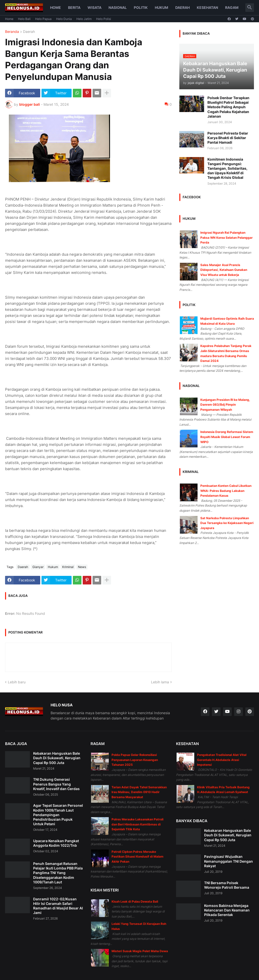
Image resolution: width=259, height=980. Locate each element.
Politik (141, 7)
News (82, 567)
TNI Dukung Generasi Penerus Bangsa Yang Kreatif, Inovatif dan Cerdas (56, 784)
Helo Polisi (104, 19)
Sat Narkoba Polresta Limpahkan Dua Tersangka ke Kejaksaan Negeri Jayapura (227, 523)
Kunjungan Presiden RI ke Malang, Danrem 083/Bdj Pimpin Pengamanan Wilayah (225, 405)
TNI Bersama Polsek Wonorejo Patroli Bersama (227, 885)
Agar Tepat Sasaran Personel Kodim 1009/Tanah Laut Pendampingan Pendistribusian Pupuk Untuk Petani (58, 815)
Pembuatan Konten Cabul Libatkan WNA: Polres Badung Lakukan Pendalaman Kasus (226, 491)
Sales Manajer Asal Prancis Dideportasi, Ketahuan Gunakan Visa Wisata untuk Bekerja (224, 270)
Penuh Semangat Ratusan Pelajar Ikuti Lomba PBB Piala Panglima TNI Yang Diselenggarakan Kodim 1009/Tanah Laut (58, 873)
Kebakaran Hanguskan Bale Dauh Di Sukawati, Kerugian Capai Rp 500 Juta (57, 758)
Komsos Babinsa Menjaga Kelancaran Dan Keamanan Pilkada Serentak (227, 910)
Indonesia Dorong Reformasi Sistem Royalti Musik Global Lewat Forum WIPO (227, 437)
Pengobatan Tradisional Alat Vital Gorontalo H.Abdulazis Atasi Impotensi (222, 760)
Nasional (118, 7)
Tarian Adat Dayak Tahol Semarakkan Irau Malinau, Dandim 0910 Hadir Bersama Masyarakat (139, 792)
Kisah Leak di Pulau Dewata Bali (135, 901)
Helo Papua (43, 19)
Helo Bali (24, 19)
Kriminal (68, 567)
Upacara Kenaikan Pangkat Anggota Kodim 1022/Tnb (56, 843)
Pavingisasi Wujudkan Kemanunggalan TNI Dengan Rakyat (229, 861)
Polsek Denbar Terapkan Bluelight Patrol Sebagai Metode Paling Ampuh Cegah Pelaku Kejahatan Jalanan (228, 107)
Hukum (161, 7)
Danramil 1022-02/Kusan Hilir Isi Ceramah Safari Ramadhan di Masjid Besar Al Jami (58, 906)
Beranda (12, 32)
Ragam (232, 7)
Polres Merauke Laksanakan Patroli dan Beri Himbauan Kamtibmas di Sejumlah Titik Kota (137, 824)
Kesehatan (207, 7)
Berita (74, 7)
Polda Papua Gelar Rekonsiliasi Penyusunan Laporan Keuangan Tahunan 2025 (135, 760)
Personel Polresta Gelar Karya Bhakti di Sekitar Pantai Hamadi (228, 138)
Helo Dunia (64, 19)
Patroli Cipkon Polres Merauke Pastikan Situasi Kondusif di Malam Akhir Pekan (137, 857)
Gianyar (38, 567)
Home (56, 7)
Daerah (182, 7)
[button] (250, 8)
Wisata (94, 7)
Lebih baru (17, 682)
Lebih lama (160, 682)
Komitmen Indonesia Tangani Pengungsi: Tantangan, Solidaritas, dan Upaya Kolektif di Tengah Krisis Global (227, 168)
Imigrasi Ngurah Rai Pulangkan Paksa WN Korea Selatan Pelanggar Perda (226, 237)
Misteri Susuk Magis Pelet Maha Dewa (140, 951)
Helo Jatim (84, 19)
